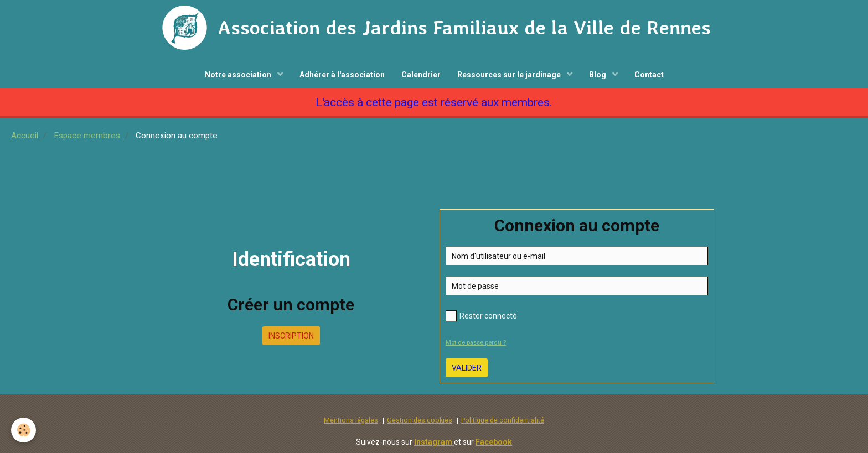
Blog (598, 75)
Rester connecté (481, 316)
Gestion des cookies (420, 420)
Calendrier (421, 75)
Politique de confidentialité (503, 420)
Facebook (494, 442)
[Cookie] (24, 430)
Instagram (434, 442)
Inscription (291, 336)
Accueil (25, 136)
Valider (467, 368)
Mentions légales (351, 420)
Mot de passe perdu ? (476, 343)
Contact (649, 75)
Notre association (239, 75)
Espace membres (87, 136)
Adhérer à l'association (342, 75)
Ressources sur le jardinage (510, 75)
